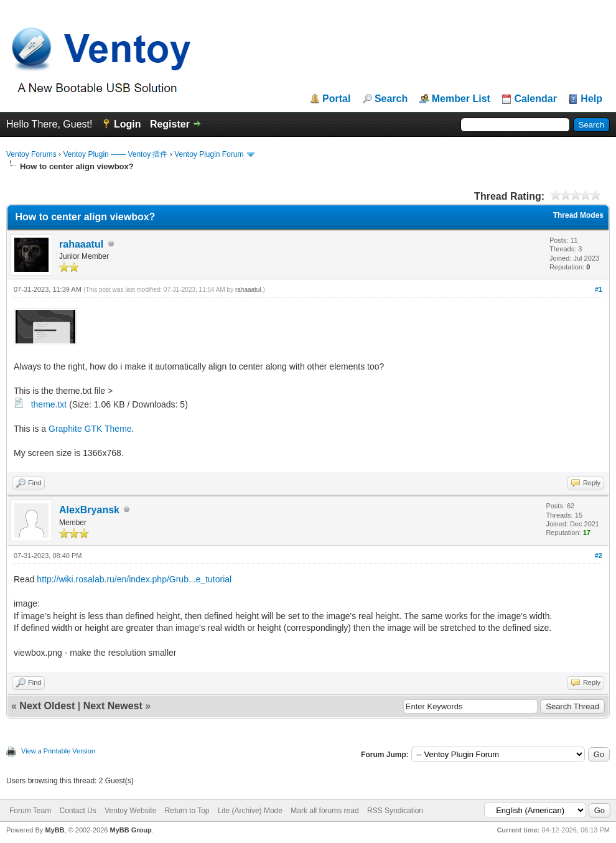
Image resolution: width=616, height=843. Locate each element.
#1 (599, 289)
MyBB (54, 830)
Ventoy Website (130, 811)
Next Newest (113, 706)
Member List (461, 99)
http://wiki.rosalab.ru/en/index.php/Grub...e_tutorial (134, 579)
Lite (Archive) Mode (250, 811)
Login (128, 124)
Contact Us (77, 811)
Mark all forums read (324, 811)
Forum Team (30, 811)
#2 (599, 556)
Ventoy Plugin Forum (209, 154)
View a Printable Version (58, 751)
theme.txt (49, 404)
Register (170, 124)
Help (591, 99)
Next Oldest (47, 706)
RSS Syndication (395, 811)
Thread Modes (578, 215)
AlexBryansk (89, 510)
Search (391, 99)
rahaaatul (81, 244)
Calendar (535, 99)
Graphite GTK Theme (90, 429)
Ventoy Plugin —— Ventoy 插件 (115, 154)
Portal (336, 99)
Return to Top (187, 811)
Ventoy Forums (31, 154)
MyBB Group (130, 830)
